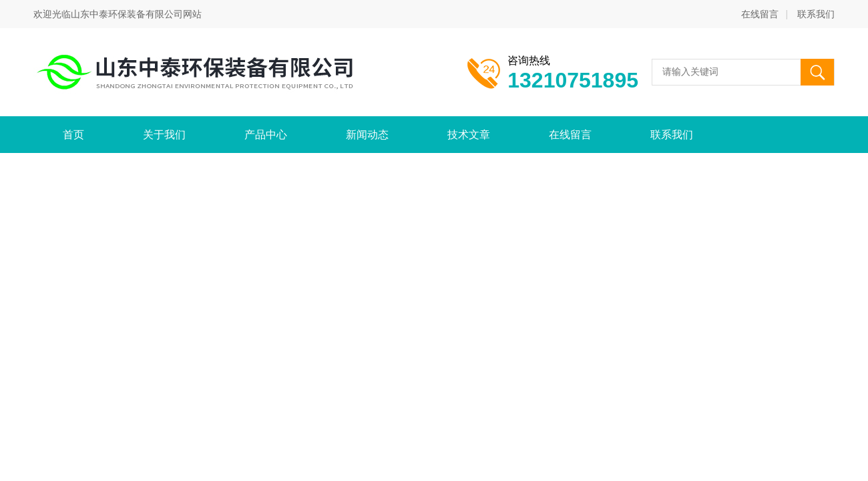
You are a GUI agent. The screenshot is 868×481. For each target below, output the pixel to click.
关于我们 (164, 135)
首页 (73, 135)
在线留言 (760, 14)
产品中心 (266, 135)
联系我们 (816, 14)
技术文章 (469, 135)
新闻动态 (367, 135)
